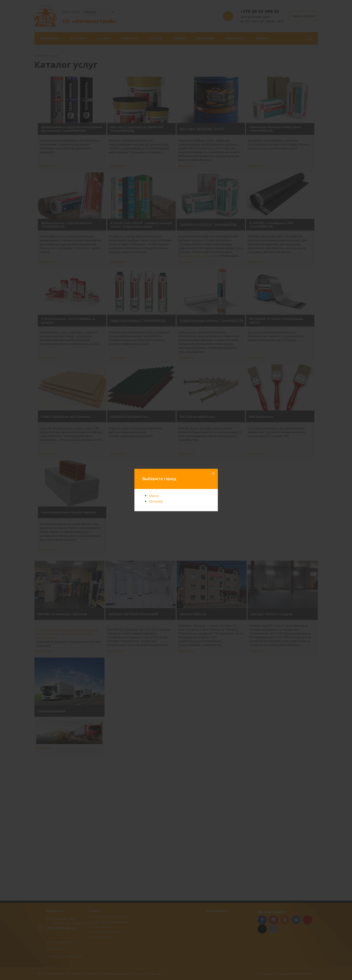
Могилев (156, 501)
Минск (154, 496)
